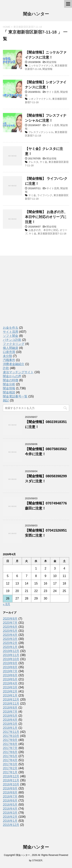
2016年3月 (10, 813)
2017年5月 (10, 756)
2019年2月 (10, 691)
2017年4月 (10, 760)
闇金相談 (9, 392)
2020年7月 (10, 623)
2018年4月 (10, 720)
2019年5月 (10, 679)
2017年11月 (11, 732)
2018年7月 (10, 712)
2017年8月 (10, 744)
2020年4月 (10, 635)
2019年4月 (10, 683)
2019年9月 (10, 663)
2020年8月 (10, 619)
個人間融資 (11, 348)
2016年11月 (11, 780)
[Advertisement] (32, 294)
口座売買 (9, 352)
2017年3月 (10, 764)
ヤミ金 (43, 162)
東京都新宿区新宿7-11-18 (52, 234)
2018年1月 (10, 728)
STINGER (37, 860)
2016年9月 (10, 788)
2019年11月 (11, 655)
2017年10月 (11, 736)
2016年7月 (10, 797)
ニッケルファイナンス (41, 66)
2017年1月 (10, 772)
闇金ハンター (36, 14)
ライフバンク (45, 195)
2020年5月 (10, 631)
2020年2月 (10, 643)
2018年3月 (10, 724)
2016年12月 (11, 776)
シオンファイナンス (40, 99)
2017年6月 (10, 752)
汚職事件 (9, 360)
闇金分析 (9, 384)
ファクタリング (14, 344)
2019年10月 (11, 659)
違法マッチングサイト (18, 372)
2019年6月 (10, 675)
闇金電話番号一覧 (15, 396)
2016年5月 (10, 805)
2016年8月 (10, 792)
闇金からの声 (12, 376)
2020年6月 (10, 627)
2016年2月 (10, 817)
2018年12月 (11, 700)
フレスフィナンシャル (41, 132)
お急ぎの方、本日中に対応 (43, 230)
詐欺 (6, 368)
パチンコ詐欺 (12, 340)
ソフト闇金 (11, 336)
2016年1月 (10, 821)
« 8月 (7, 604)
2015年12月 (11, 825)
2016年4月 (10, 809)
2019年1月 (10, 695)
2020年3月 (10, 639)
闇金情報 (51, 62)
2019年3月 (10, 687)
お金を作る (11, 328)
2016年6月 (10, 801)
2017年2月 (10, 768)
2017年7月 (10, 748)
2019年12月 (11, 651)
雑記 (6, 400)
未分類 (7, 356)
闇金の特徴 (11, 380)
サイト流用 (53, 92)
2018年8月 (10, 708)
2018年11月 (11, 704)
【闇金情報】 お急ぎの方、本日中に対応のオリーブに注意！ (46, 217)
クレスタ (33, 162)
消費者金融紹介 (14, 364)
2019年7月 (10, 671)
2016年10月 (11, 784)
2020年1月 (10, 647)
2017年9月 (10, 740)
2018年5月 (10, 716)
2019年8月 (10, 667)
